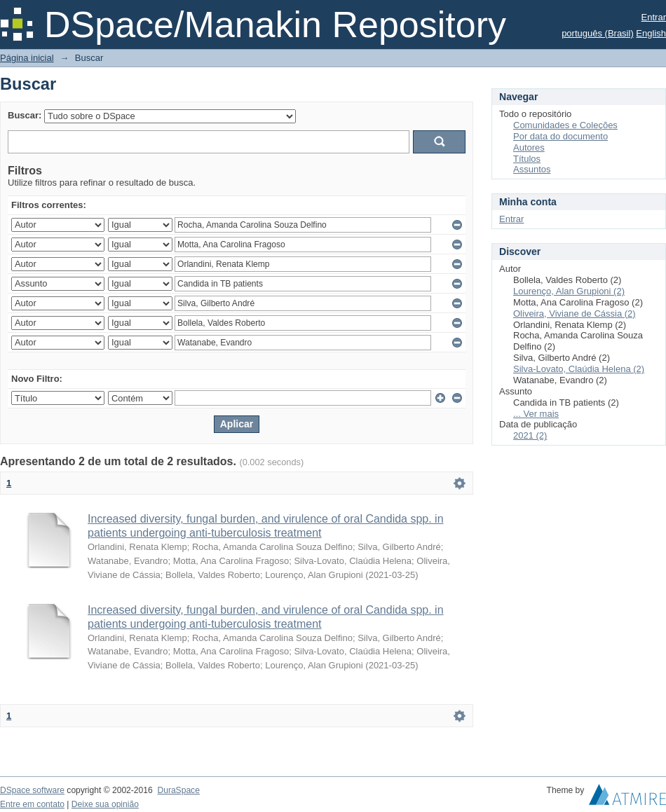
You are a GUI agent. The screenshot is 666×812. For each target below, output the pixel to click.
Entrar (654, 17)
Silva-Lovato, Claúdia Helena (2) (579, 369)
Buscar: (25, 115)
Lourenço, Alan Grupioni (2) (569, 291)
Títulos (527, 159)
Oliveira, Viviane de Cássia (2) (575, 314)
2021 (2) (530, 435)
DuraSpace (178, 790)
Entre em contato (32, 804)
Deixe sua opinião (105, 804)
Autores (529, 147)
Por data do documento (560, 136)
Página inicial (27, 58)
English (651, 33)
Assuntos (532, 169)
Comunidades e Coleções (565, 125)
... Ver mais (536, 414)
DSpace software (32, 790)
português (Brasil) (598, 33)
